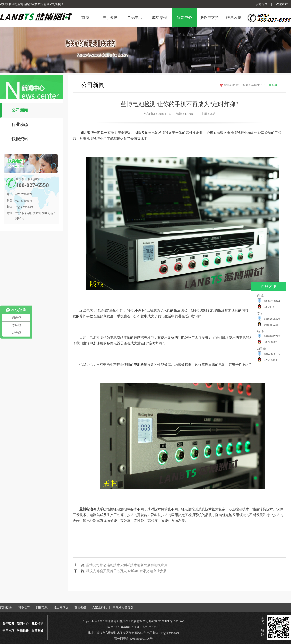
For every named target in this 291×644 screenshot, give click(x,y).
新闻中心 (259, 85)
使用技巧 (8, 631)
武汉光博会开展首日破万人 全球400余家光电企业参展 (126, 571)
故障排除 (23, 631)
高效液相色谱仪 (123, 607)
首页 (247, 85)
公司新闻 (20, 110)
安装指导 (37, 624)
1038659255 (271, 325)
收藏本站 (282, 4)
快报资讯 (20, 139)
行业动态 (20, 125)
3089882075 (271, 342)
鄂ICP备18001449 (173, 621)
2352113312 (271, 307)
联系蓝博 (37, 631)
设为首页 (261, 4)
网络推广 (24, 607)
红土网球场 (61, 607)
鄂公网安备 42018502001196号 (133, 639)
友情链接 (80, 607)
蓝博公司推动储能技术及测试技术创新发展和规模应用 (127, 565)
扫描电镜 (42, 607)
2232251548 (271, 360)
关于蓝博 (8, 624)
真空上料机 (99, 607)
